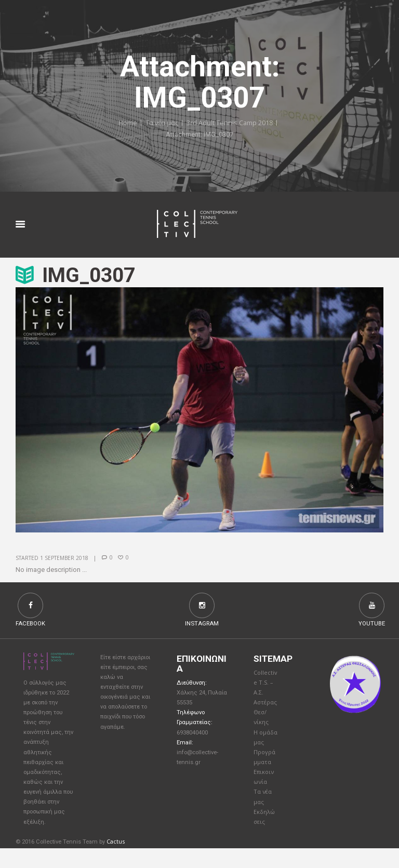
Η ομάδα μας (263, 747)
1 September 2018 (64, 558)
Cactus (116, 861)
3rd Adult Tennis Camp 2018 (230, 123)
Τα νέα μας (161, 123)
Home (127, 123)
